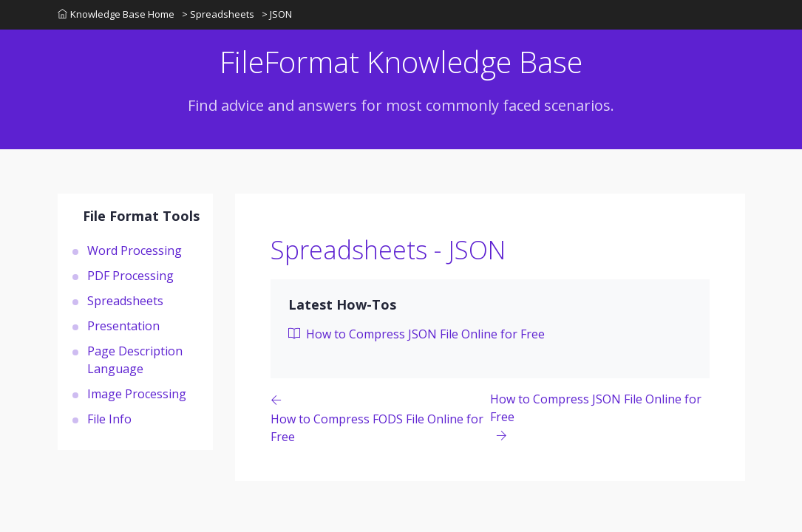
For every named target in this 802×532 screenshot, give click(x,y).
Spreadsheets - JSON (388, 250)
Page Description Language (135, 360)
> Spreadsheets (218, 14)
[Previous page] (381, 418)
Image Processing (137, 394)
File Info (109, 419)
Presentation (123, 326)
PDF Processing (130, 276)
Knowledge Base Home (116, 14)
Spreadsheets (125, 301)
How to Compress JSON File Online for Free (417, 334)
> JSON (277, 14)
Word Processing (135, 250)
